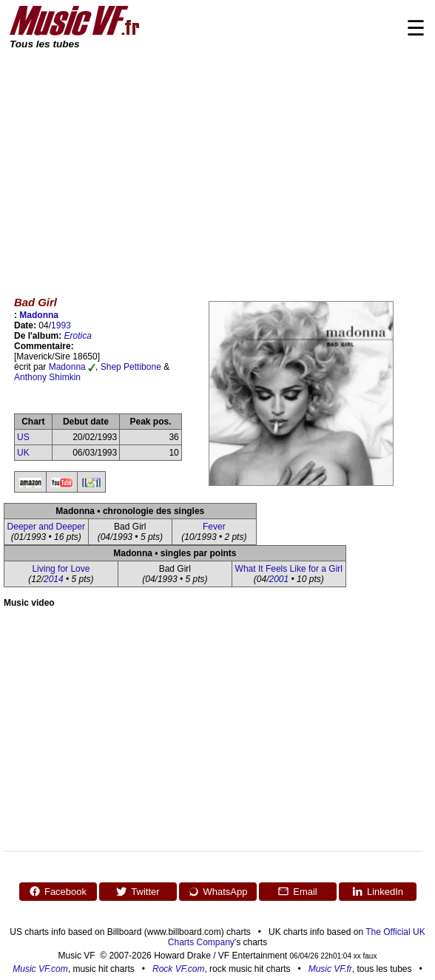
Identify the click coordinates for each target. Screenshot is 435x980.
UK (23, 453)
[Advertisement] (217, 163)
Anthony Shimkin (47, 377)
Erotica (78, 336)
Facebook (58, 891)
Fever (214, 527)
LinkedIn (377, 891)
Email (297, 891)
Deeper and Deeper (46, 527)
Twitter (137, 891)
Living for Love (61, 569)
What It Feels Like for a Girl (289, 569)
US (23, 437)
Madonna (39, 315)
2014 (54, 579)
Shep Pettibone (131, 367)
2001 (279, 579)
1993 (61, 325)
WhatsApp (218, 891)
